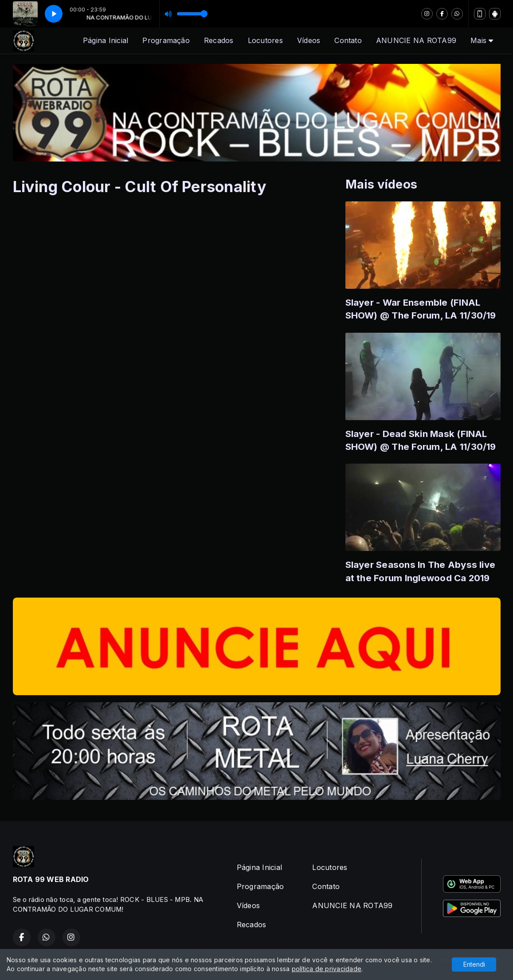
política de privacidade (327, 969)
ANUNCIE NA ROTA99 (416, 40)
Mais (482, 40)
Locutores (265, 40)
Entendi (474, 964)
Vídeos (309, 40)
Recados (219, 40)
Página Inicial (106, 40)
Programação (166, 40)
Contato (348, 40)
